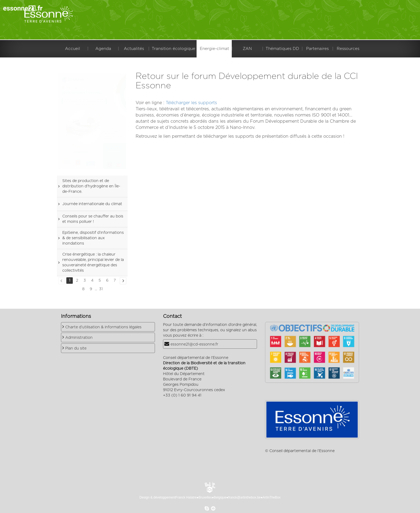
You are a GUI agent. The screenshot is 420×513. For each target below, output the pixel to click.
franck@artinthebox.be (245, 497)
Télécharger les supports (191, 103)
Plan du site (76, 348)
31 (101, 289)
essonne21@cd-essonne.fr (194, 344)
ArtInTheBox (272, 497)
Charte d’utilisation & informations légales (103, 327)
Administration (79, 338)
